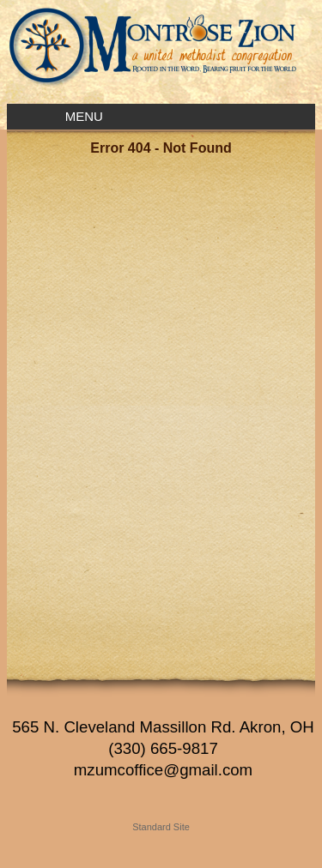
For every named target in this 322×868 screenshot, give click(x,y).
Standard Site (161, 827)
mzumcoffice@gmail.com (163, 770)
